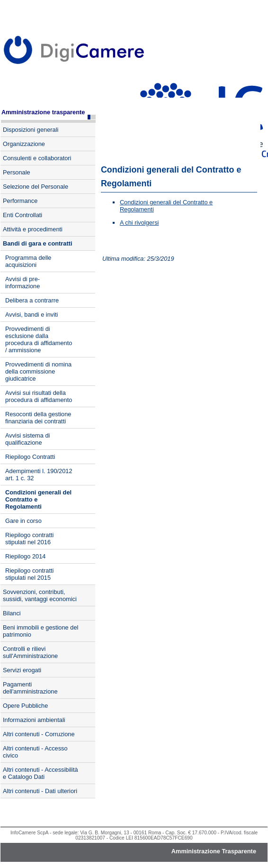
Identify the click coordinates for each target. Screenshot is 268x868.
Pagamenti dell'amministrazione (30, 688)
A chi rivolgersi (139, 223)
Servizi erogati (22, 670)
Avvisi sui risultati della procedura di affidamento (39, 396)
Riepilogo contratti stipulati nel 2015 (29, 574)
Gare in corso (23, 521)
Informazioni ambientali (34, 720)
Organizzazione (24, 144)
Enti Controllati (22, 215)
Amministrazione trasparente (43, 112)
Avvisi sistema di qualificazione (27, 439)
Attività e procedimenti (33, 229)
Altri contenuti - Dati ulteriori (40, 791)
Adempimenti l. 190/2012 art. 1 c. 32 (39, 475)
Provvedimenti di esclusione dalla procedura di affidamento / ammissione (39, 339)
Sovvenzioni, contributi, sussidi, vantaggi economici (40, 595)
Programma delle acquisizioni (28, 261)
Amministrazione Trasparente (214, 851)
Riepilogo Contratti (30, 457)
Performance (20, 201)
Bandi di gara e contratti (37, 243)
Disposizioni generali (31, 130)
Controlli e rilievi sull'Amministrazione (30, 652)
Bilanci (12, 613)
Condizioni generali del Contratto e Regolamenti (38, 499)
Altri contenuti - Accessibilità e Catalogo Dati (40, 773)
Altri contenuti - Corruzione (39, 734)
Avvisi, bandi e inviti (31, 315)
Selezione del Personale (36, 187)
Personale (17, 172)
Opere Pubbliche (25, 706)
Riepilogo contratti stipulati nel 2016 (29, 539)
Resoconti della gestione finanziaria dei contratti (38, 418)
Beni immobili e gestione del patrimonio (40, 631)
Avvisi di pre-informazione (22, 283)
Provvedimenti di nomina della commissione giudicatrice (38, 371)
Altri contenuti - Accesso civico (35, 752)
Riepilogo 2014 (25, 556)
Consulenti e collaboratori (37, 158)
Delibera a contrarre (32, 300)
